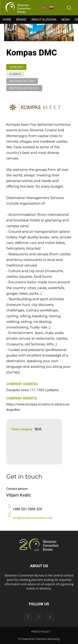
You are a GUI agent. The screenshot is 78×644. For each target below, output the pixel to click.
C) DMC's (15, 74)
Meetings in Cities (22, 81)
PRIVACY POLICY (41, 632)
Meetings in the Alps (24, 88)
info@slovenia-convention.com (33, 518)
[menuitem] (43, 8)
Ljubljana (16, 67)
